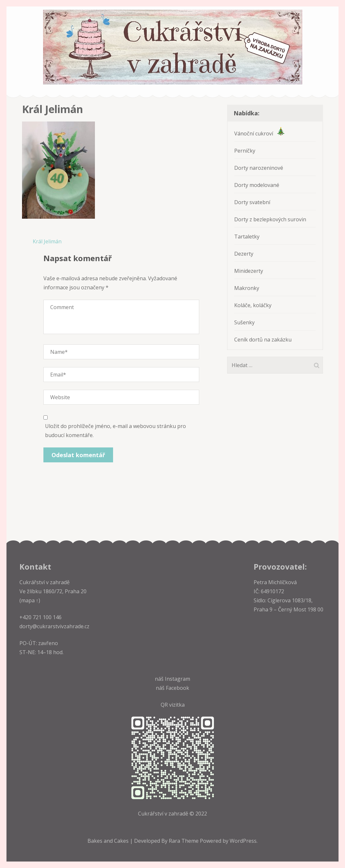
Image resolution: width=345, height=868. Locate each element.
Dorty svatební (252, 202)
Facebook (178, 688)
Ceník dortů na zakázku (263, 340)
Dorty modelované (257, 185)
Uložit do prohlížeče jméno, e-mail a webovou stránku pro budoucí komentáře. (115, 431)
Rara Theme (184, 841)
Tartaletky (247, 237)
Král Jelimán (47, 241)
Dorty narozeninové (259, 168)
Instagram (178, 679)
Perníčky (245, 151)
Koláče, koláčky (253, 305)
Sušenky (244, 322)
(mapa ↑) (30, 600)
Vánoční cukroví (259, 133)
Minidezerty (249, 271)
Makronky (247, 288)
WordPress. (244, 841)
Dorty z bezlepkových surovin (270, 219)
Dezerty (244, 254)
